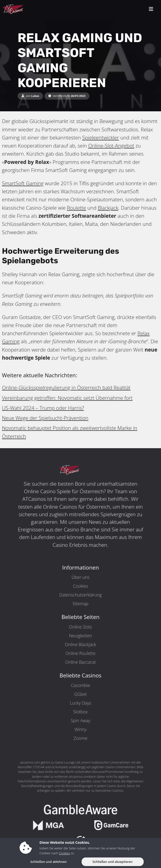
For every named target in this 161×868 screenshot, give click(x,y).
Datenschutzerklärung (80, 595)
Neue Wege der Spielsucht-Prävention (45, 418)
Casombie (80, 685)
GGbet (80, 694)
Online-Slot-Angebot (111, 146)
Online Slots (80, 627)
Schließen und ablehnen (48, 862)
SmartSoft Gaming (23, 183)
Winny (80, 729)
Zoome (81, 738)
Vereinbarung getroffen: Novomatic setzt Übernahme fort (67, 398)
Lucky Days (80, 703)
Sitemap (80, 604)
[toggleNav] (151, 9)
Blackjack (108, 208)
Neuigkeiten (81, 636)
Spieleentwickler (101, 137)
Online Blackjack (81, 644)
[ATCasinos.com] (24, 9)
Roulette (76, 208)
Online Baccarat (80, 662)
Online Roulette (80, 653)
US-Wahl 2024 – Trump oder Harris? (43, 408)
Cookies (81, 586)
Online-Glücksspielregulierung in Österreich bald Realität (66, 388)
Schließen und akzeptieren (112, 862)
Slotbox (80, 712)
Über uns (80, 577)
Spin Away (81, 720)
